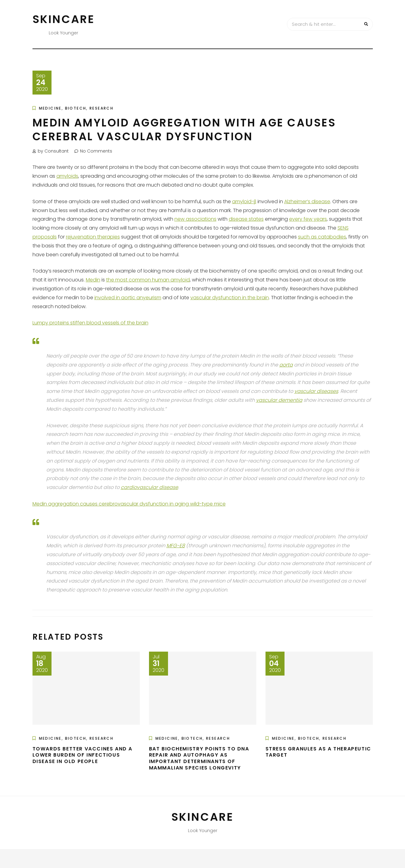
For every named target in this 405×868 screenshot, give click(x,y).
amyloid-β (244, 201)
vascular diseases (316, 391)
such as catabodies (322, 237)
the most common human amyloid (148, 280)
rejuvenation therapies (93, 237)
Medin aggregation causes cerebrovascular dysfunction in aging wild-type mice (129, 504)
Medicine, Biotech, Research (76, 108)
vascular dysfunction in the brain (230, 298)
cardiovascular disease (149, 487)
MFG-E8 (176, 546)
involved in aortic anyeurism (128, 298)
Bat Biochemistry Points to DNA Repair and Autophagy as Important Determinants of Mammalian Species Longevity (199, 758)
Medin (93, 280)
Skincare (64, 19)
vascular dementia (279, 400)
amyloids (67, 176)
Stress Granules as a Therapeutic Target (318, 752)
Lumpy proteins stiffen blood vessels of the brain (90, 323)
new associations (195, 219)
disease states (246, 219)
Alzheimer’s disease (307, 201)
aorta (286, 365)
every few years (308, 219)
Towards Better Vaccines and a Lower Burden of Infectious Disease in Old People (82, 755)
